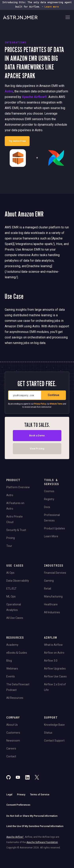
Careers (11, 748)
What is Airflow (53, 645)
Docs (47, 507)
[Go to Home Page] (34, 18)
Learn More (51, 536)
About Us (12, 725)
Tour (9, 546)
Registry (49, 499)
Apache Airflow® (34, 97)
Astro (9, 91)
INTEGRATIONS (15, 42)
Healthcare (51, 604)
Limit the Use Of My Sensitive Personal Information (35, 826)
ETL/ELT (11, 589)
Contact (11, 756)
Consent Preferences (18, 805)
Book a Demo (37, 435)
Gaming (49, 581)
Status (48, 733)
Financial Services (55, 573)
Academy (12, 645)
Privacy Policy (40, 404)
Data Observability (18, 581)
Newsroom (13, 741)
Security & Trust (16, 530)
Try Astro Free (17, 141)
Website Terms (56, 404)
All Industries (52, 612)
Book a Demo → (48, 141)
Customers (13, 733)
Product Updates (54, 528)
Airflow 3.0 (51, 661)
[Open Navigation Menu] (68, 18)
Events (11, 676)
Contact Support (54, 741)
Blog (9, 661)
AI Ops (10, 573)
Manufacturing (53, 596)
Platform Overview (18, 487)
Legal (9, 795)
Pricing (11, 538)
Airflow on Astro (54, 653)
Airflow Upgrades (55, 669)
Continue (53, 395)
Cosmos (49, 491)
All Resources (15, 698)
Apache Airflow (15, 837)
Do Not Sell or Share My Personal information (32, 816)
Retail (48, 589)
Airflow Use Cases (55, 676)
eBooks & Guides (17, 653)
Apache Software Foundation (42, 842)
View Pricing (37, 448)
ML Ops (11, 596)
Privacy (21, 795)
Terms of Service (40, 795)
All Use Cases (15, 618)
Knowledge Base (54, 725)
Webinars (12, 669)
